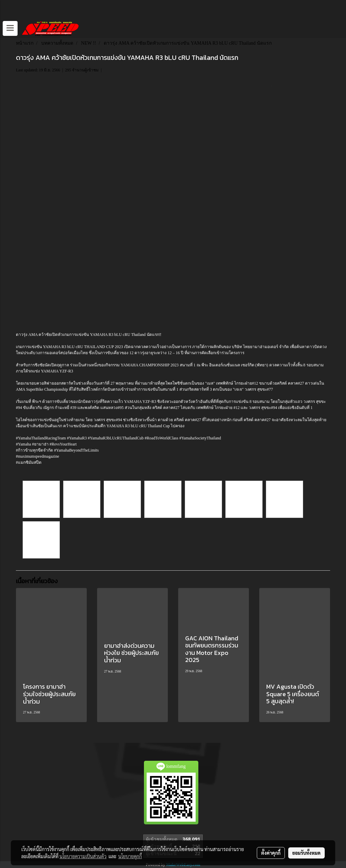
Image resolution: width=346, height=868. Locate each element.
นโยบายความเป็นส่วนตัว (83, 856)
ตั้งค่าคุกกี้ (271, 853)
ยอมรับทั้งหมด (306, 853)
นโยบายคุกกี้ (130, 856)
